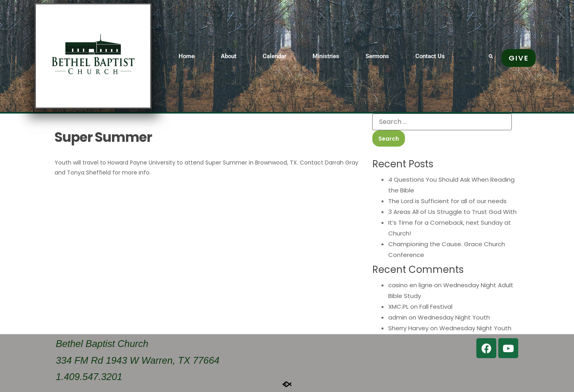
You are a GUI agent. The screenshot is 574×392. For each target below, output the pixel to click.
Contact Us (430, 56)
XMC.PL (398, 307)
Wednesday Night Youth (454, 317)
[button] (491, 56)
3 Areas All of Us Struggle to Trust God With (452, 212)
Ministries (326, 56)
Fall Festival (436, 307)
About (229, 56)
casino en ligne (410, 285)
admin (398, 317)
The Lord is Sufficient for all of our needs (447, 201)
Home (187, 56)
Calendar (274, 56)
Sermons (377, 56)
